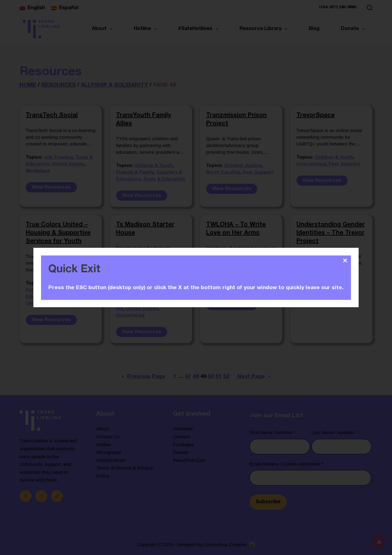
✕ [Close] (345, 261)
